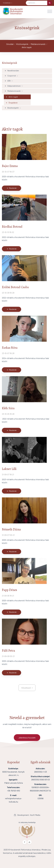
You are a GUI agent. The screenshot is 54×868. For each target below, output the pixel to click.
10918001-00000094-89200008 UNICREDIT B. (40, 787)
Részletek (12, 188)
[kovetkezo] (27, 688)
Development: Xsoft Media (27, 815)
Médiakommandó (38, 44)
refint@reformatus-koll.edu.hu (13, 798)
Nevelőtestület (12, 71)
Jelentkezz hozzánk (27, 738)
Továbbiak (7, 3)
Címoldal (10, 44)
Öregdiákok (12, 103)
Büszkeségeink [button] (12, 108)
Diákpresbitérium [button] (13, 86)
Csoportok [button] (10, 76)
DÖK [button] (8, 81)
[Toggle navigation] (50, 11)
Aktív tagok (27, 47)
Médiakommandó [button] (13, 91)
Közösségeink (22, 44)
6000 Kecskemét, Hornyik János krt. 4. (13, 772)
